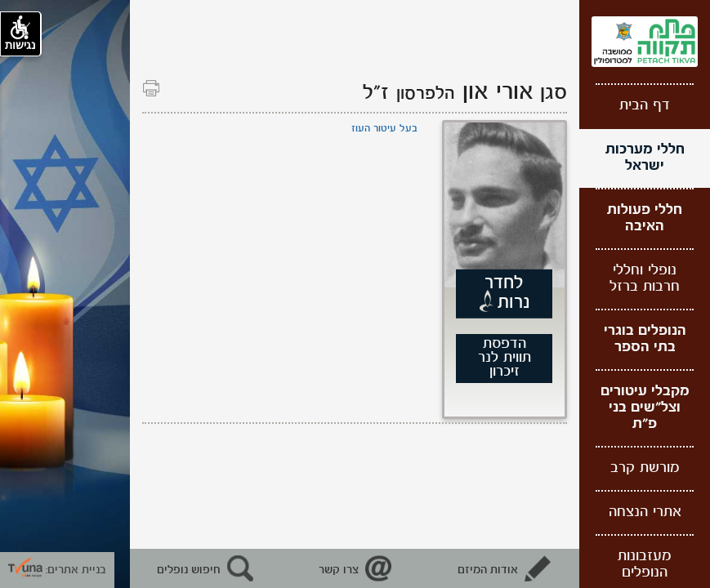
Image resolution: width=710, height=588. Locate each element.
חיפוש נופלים (189, 570)
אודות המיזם (488, 570)
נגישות (20, 33)
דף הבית (645, 106)
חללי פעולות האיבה (645, 218)
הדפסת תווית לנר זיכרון (505, 358)
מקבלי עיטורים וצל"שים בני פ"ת (645, 408)
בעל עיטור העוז (384, 129)
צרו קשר (339, 570)
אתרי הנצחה (645, 512)
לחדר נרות (507, 293)
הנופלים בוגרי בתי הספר (645, 339)
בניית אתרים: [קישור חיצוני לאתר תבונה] (57, 570)
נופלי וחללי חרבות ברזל (645, 279)
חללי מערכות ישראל (645, 158)
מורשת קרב (645, 468)
